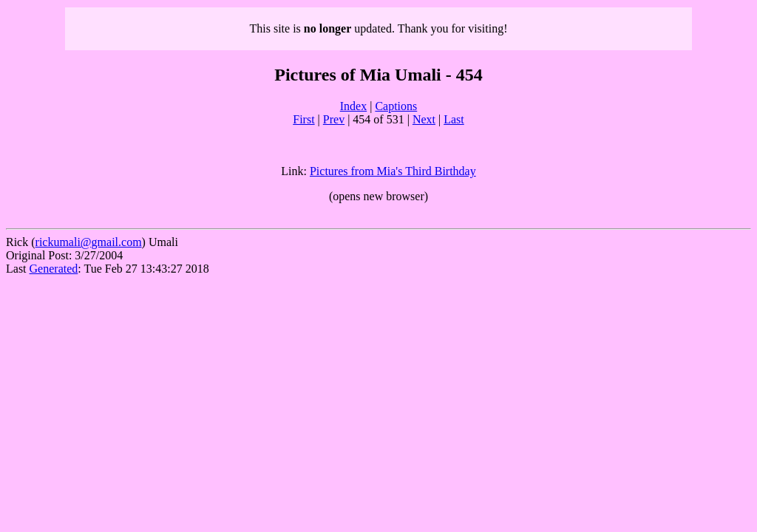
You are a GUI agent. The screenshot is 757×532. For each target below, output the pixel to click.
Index (353, 106)
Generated (54, 269)
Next (424, 119)
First (303, 119)
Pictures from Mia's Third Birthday (393, 171)
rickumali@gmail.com (89, 242)
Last (454, 119)
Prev (334, 119)
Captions (396, 106)
